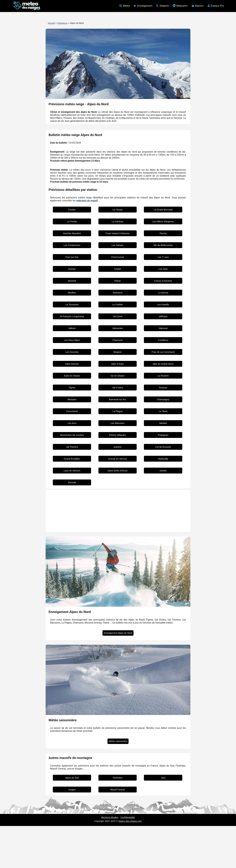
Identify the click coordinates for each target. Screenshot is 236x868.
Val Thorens (72, 489)
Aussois (163, 430)
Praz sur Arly (72, 299)
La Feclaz (72, 263)
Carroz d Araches (163, 323)
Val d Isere (117, 430)
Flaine (117, 323)
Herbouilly (163, 501)
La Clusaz (118, 252)
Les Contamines (72, 287)
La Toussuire (72, 347)
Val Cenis (118, 358)
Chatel (118, 311)
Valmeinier (118, 370)
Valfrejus (163, 358)
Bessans (72, 441)
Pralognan (163, 477)
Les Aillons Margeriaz (163, 263)
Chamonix (118, 382)
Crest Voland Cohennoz (118, 275)
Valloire (72, 370)
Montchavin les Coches (72, 477)
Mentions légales (110, 859)
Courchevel (72, 453)
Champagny (163, 441)
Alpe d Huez (118, 406)
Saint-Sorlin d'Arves (117, 513)
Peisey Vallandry (118, 477)
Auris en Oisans (72, 418)
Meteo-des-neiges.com (130, 863)
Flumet (163, 275)
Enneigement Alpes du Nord (118, 675)
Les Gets (163, 311)
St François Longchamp (72, 358)
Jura (163, 820)
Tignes (72, 430)
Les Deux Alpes (72, 382)
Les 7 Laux (163, 299)
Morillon (72, 335)
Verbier (163, 513)
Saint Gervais (72, 406)
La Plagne (118, 453)
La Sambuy (117, 263)
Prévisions (62, 23)
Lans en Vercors (72, 513)
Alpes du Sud (72, 820)
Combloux (163, 382)
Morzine (72, 323)
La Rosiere (163, 418)
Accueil (51, 23)
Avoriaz (72, 311)
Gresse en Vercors (118, 501)
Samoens (118, 335)
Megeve (118, 394)
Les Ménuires (117, 465)
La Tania (163, 453)
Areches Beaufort (72, 275)
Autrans (118, 489)
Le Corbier (117, 347)
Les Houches (72, 394)
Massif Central (117, 832)
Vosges (72, 832)
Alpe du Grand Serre (163, 406)
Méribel (163, 465)
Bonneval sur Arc (118, 441)
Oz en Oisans (118, 418)
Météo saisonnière (118, 783)
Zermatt (72, 524)
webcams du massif (87, 243)
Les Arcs (72, 465)
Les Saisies (118, 287)
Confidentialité (128, 859)
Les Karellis (163, 347)
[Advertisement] (118, 147)
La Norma (163, 335)
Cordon (72, 252)
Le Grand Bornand (163, 252)
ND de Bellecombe (163, 287)
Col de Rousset (163, 489)
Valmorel (163, 370)
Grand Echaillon (72, 501)
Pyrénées (118, 820)
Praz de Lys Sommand (163, 394)
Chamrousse (118, 299)
